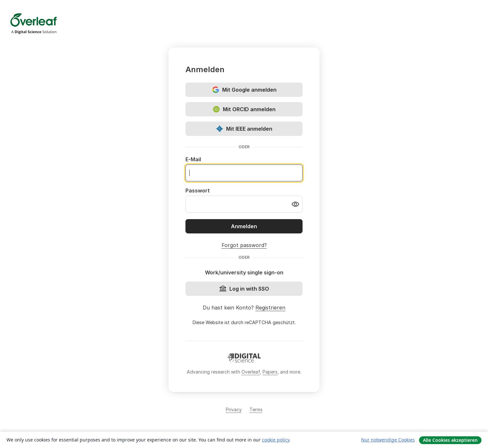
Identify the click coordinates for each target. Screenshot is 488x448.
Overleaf (251, 372)
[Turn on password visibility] (295, 204)
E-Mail (193, 159)
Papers (270, 372)
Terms (256, 409)
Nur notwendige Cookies (388, 440)
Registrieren (270, 308)
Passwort (198, 191)
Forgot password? (244, 245)
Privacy (234, 409)
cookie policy (276, 440)
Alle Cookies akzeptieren (450, 440)
